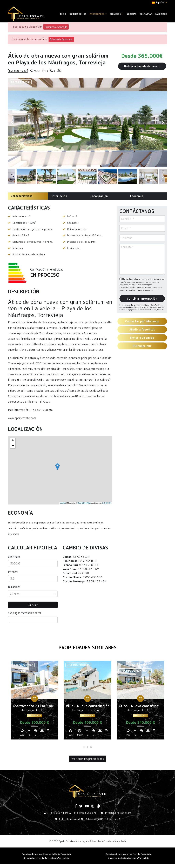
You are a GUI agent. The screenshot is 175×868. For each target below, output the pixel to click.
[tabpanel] (35, 702)
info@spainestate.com (118, 813)
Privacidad (96, 841)
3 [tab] (91, 747)
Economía (137, 196)
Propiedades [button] (98, 14)
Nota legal (82, 841)
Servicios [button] (117, 14)
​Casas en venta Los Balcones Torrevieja (129, 858)
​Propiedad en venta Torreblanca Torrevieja (47, 858)
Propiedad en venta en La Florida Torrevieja (129, 854)
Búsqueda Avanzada (56, 27)
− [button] (13, 446)
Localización (99, 196)
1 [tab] (84, 747)
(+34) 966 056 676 (85, 813)
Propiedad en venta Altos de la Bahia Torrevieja (47, 854)
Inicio (63, 14)
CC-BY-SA (106, 503)
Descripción (59, 196)
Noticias (131, 14)
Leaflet (63, 503)
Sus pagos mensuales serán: (25, 613)
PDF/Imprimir (142, 346)
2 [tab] (87, 747)
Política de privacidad (129, 285)
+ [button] (13, 441)
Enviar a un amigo (142, 338)
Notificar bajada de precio (142, 66)
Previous (12, 123)
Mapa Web (120, 841)
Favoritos (161, 14)
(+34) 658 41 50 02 (60, 813)
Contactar (146, 14)
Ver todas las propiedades (88, 759)
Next (163, 123)
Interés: (13, 572)
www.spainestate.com (22, 418)
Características (22, 196)
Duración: (14, 587)
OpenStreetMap (84, 503)
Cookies (108, 841)
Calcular (33, 605)
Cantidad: (14, 557)
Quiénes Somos (78, 14)
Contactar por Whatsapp (142, 321)
